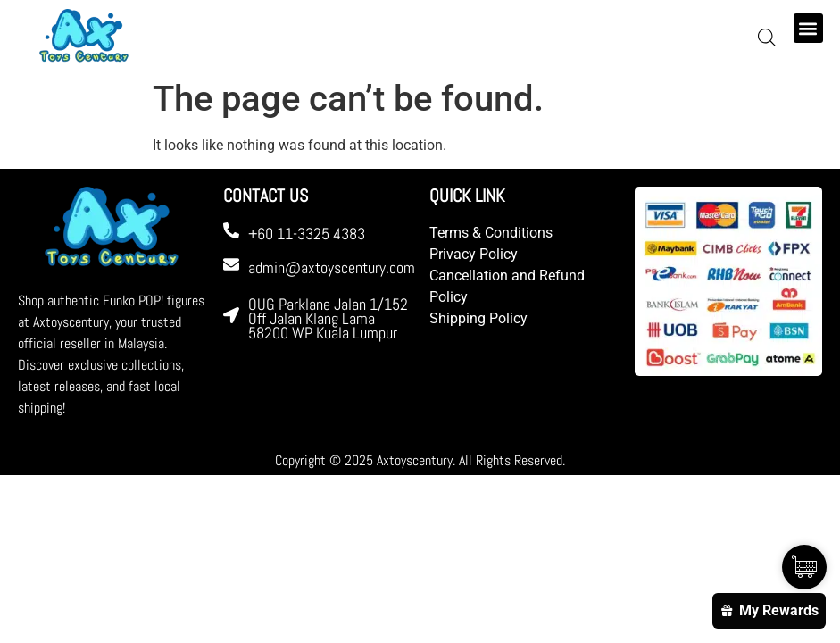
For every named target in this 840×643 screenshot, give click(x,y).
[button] (808, 28)
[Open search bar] (767, 38)
